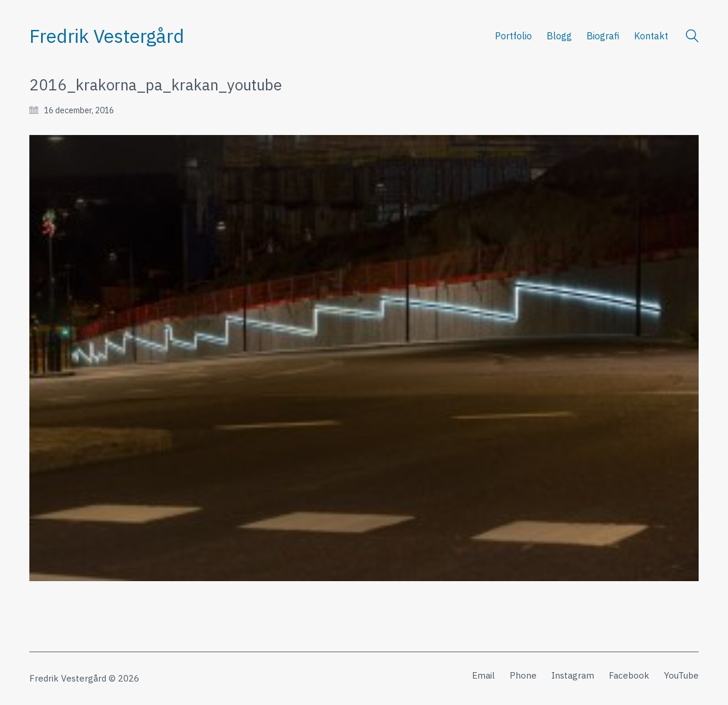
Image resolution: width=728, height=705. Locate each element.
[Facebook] (629, 676)
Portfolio (513, 36)
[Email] (483, 676)
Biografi (603, 36)
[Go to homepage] (107, 36)
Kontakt (651, 36)
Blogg (559, 36)
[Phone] (523, 676)
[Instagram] (573, 676)
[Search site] (692, 37)
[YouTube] (681, 676)
